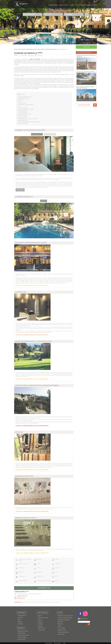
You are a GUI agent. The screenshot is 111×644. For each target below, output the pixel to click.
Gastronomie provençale (64, 620)
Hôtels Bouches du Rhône (31, 49)
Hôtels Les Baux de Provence (51, 49)
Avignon (40, 616)
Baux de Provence (35, 59)
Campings (20, 622)
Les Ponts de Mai (22, 637)
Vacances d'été (21, 639)
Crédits (64, 643)
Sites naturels (61, 634)
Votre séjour (64, 5)
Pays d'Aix (40, 622)
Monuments (61, 624)
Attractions (60, 622)
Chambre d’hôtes (22, 616)
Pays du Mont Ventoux (43, 618)
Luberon (40, 620)
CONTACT (94, 5)
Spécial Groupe (21, 633)
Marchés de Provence (23, 631)
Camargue (40, 626)
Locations (20, 618)
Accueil (15, 49)
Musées (60, 626)
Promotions (20, 624)
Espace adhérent (49, 643)
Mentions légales (57, 643)
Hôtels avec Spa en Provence (65, 618)
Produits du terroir (62, 630)
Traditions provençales (63, 632)
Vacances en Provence (23, 635)
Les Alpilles (40, 624)
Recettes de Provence (83, 5)
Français (94, 1)
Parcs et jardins (61, 628)
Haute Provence (42, 628)
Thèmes (72, 5)
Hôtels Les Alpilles (41, 49)
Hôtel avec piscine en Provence (65, 616)
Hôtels (19, 620)
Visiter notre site (21, 598)
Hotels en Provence (22, 49)
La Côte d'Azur (41, 630)
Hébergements (53, 5)
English (96, 1)
